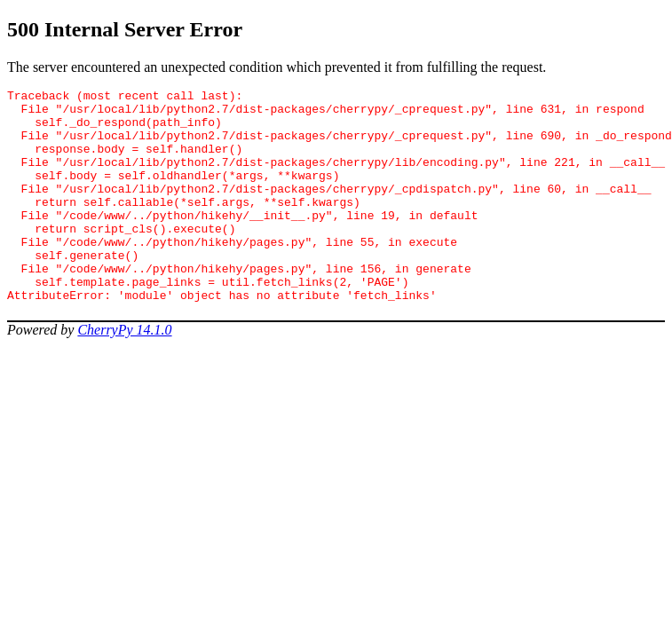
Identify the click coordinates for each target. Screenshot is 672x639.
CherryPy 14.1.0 (124, 372)
